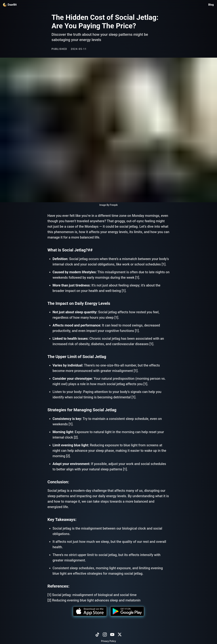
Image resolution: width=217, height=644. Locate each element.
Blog (211, 5)
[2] (76, 437)
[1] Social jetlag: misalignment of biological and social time (92, 595)
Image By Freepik (108, 205)
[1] (163, 264)
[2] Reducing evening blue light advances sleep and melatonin (94, 600)
